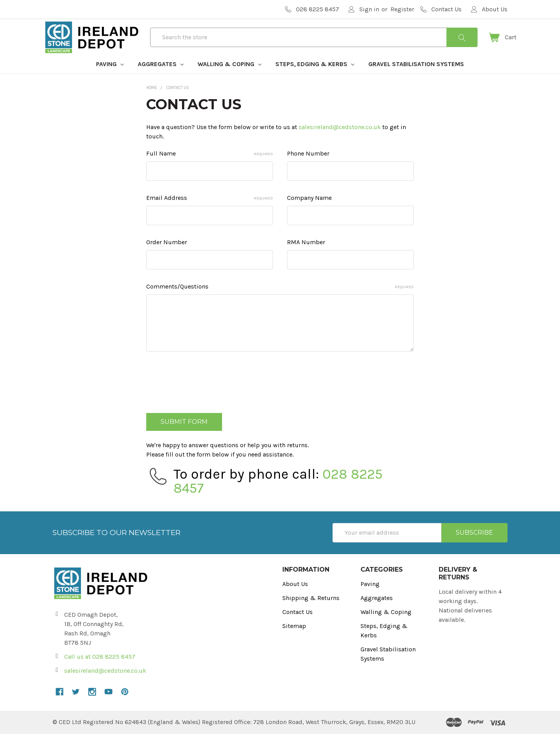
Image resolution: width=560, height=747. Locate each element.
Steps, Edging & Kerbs (315, 77)
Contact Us (297, 625)
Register (402, 9)
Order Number (167, 256)
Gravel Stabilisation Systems (416, 77)
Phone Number (308, 167)
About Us (295, 597)
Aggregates (161, 77)
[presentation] (205, 393)
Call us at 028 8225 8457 (100, 670)
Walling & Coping (229, 77)
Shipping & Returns (311, 611)
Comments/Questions (280, 300)
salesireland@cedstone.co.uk (340, 141)
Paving (110, 77)
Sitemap (294, 639)
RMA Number (306, 256)
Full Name (210, 167)
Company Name (309, 211)
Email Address (210, 211)
